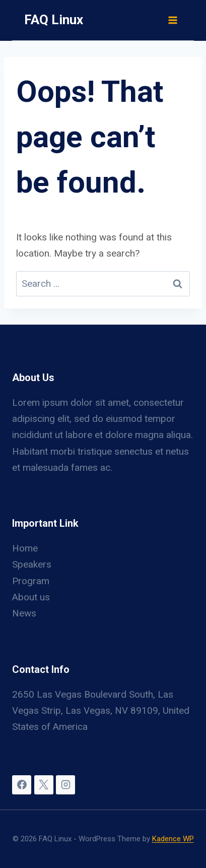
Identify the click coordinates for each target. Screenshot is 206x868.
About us (31, 597)
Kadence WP (173, 839)
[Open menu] (172, 20)
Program (31, 581)
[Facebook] (22, 785)
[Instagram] (65, 785)
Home (25, 548)
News (24, 613)
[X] (44, 785)
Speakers (32, 564)
